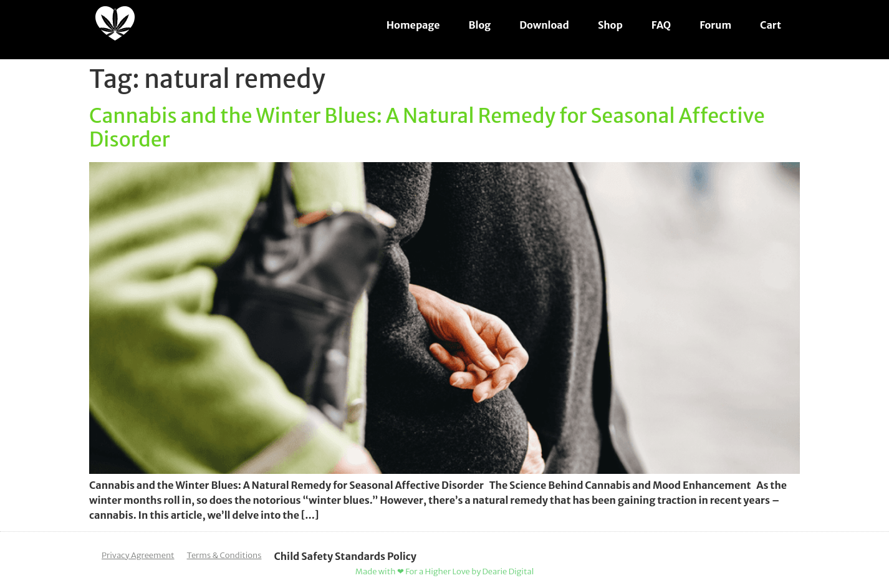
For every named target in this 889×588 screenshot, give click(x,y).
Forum (715, 25)
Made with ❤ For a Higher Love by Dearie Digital (444, 571)
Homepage (413, 25)
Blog (480, 25)
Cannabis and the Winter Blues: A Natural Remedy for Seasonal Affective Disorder (427, 128)
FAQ (661, 25)
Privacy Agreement (138, 555)
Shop (610, 25)
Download (544, 25)
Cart (771, 25)
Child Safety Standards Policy (345, 556)
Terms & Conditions (224, 555)
